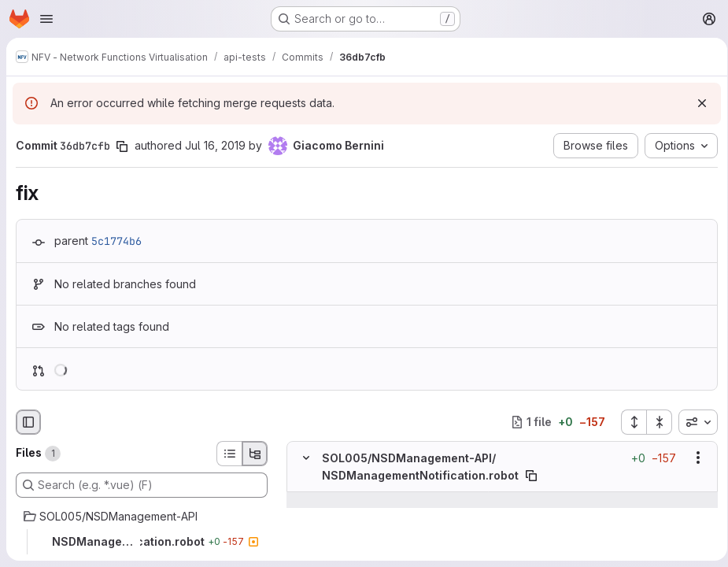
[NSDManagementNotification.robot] (142, 542)
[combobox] (693, 422)
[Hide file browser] (28, 422)
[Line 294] (305, 516)
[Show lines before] (326, 500)
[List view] (229, 454)
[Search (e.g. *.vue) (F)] (142, 485)
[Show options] (693, 458)
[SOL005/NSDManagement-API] (142, 517)
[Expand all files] (628, 422)
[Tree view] (255, 454)
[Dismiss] (697, 103)
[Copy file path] (531, 476)
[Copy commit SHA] (122, 146)
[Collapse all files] (654, 422)
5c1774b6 (116, 241)
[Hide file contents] (306, 458)
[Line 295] (305, 547)
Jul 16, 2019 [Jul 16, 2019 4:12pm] (215, 145)
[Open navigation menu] (46, 19)
